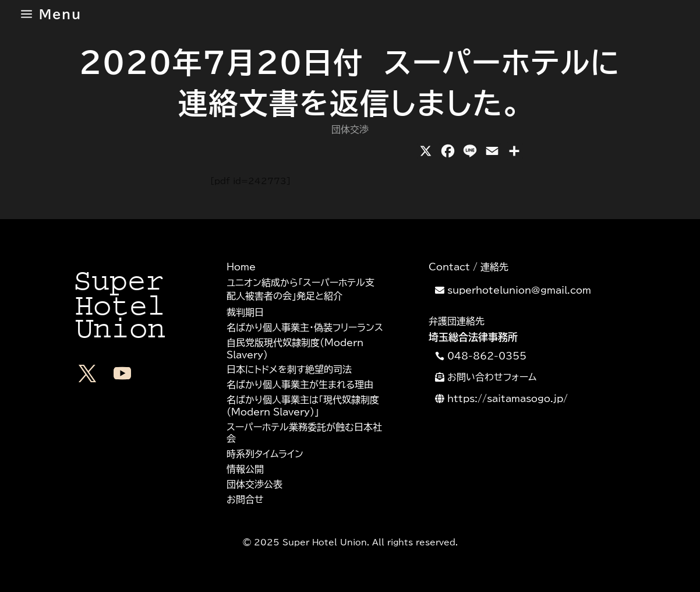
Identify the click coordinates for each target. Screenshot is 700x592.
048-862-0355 (487, 356)
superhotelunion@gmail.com (519, 290)
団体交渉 (350, 129)
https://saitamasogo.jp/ (508, 399)
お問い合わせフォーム (492, 377)
